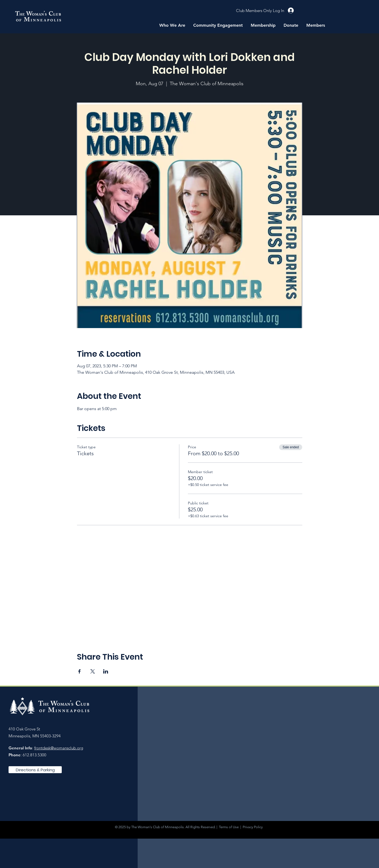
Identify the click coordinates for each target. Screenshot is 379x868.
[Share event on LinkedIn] (106, 671)
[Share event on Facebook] (80, 671)
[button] (172, 25)
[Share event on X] (93, 671)
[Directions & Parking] (35, 770)
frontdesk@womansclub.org (59, 748)
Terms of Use (229, 827)
